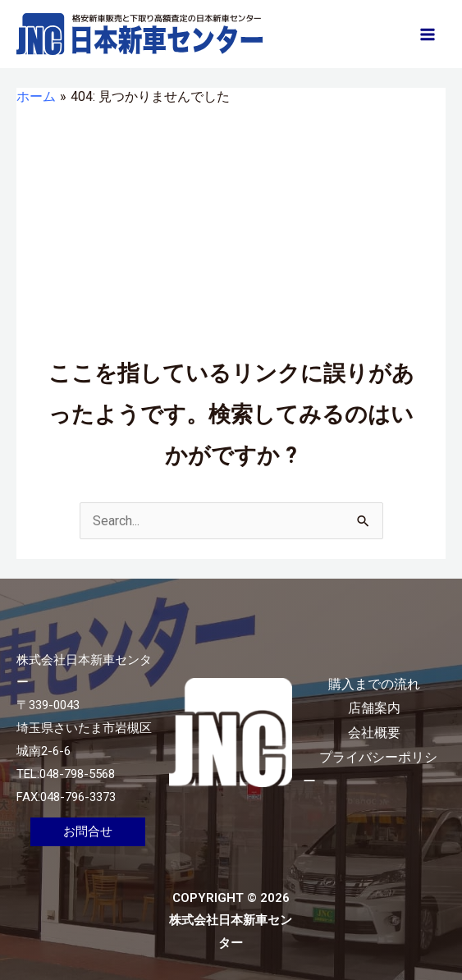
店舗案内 (374, 708)
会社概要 (374, 733)
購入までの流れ (374, 684)
